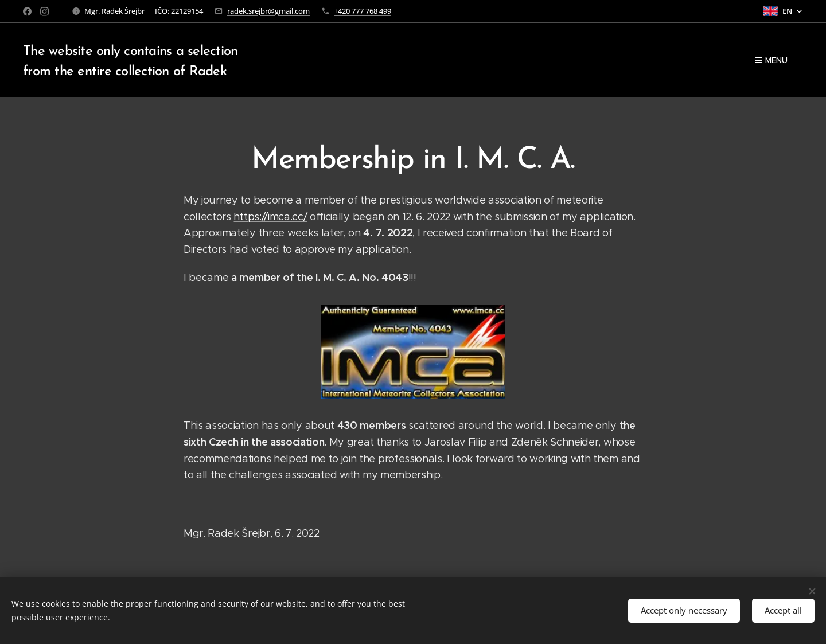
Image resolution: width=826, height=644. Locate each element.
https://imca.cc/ (270, 217)
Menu (772, 60)
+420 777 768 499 (363, 11)
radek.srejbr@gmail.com (268, 11)
